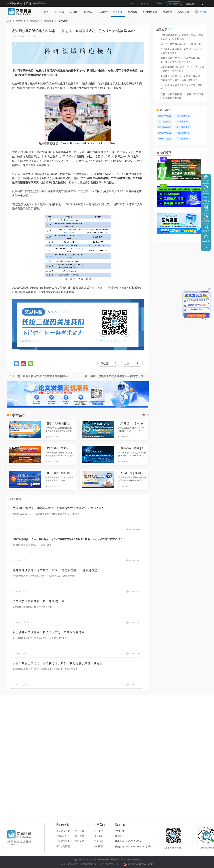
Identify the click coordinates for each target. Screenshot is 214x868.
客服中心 (119, 836)
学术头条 (118, 12)
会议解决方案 (63, 831)
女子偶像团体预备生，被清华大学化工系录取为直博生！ (50, 632)
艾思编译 (103, 12)
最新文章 (80, 841)
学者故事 (49, 21)
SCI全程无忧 (62, 836)
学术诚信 (99, 841)
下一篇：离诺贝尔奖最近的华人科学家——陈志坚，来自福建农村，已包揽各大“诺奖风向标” (114, 376)
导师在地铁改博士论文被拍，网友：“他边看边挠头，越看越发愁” (56, 570)
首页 (132, 4)
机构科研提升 (150, 12)
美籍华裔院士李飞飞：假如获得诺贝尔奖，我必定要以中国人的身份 (58, 663)
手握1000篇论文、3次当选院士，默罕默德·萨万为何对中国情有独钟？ (59, 508)
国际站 (159, 4)
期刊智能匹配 (63, 846)
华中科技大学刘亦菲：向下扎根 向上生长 (40, 601)
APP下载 (80, 831)
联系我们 (99, 836)
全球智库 (133, 12)
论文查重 (167, 12)
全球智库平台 (63, 841)
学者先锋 (35, 21)
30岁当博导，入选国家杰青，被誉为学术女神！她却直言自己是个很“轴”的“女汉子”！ (69, 539)
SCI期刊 (74, 12)
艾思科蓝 (55, 292)
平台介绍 (99, 831)
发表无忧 (88, 12)
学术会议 (59, 12)
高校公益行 (183, 12)
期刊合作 (80, 836)
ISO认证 (98, 846)
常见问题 (119, 831)
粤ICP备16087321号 (110, 864)
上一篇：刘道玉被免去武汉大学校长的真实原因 (38, 376)
